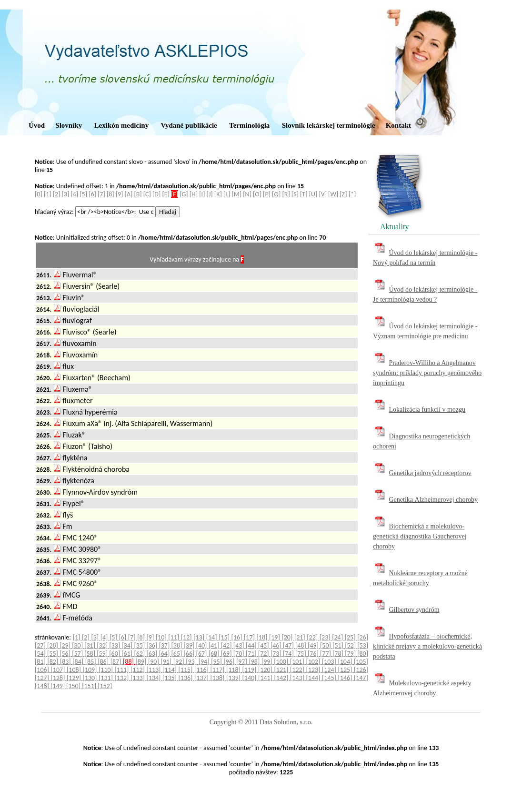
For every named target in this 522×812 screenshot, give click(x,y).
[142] (282, 678)
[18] (263, 637)
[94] (205, 662)
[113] (155, 670)
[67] (202, 654)
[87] (117, 662)
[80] (363, 654)
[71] (252, 654)
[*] (352, 194)
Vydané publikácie (189, 125)
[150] (74, 686)
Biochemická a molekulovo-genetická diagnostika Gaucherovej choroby (420, 536)
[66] (190, 654)
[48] (301, 645)
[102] (314, 662)
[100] (282, 662)
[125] (346, 670)
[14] (212, 637)
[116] (202, 670)
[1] (48, 194)
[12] (187, 637)
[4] (74, 194)
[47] (289, 645)
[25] (351, 637)
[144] (314, 678)
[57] (78, 654)
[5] (83, 194)
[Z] (343, 194)
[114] (171, 670)
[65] (178, 654)
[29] (66, 645)
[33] (115, 645)
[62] (140, 654)
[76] (314, 654)
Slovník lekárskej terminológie (329, 125)
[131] (107, 678)
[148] (43, 686)
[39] (190, 645)
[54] (41, 654)
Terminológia (249, 125)
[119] (251, 670)
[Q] (276, 194)
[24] (338, 637)
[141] (266, 678)
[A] (129, 194)
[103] (330, 662)
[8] (110, 194)
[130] (91, 678)
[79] (351, 654)
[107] (59, 670)
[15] (225, 637)
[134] (155, 678)
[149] (58, 686)
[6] (92, 194)
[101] (298, 662)
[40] (202, 645)
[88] (129, 662)
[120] (266, 670)
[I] (202, 194)
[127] (43, 678)
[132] (123, 678)
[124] (330, 670)
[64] (165, 654)
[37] (165, 645)
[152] (105, 686)
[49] (314, 645)
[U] (313, 194)
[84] (79, 662)
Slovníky (69, 125)
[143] (298, 678)
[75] (301, 654)
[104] (346, 662)
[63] (152, 654)
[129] (75, 678)
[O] (257, 194)
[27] (41, 645)
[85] (91, 662)
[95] (217, 662)
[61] (128, 654)
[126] (361, 670)
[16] (238, 637)
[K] (218, 194)
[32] (103, 645)
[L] (227, 194)
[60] (115, 654)
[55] (53, 654)
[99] (268, 662)
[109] (91, 670)
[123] (314, 670)
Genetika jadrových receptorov (430, 473)
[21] (301, 637)
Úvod (37, 125)
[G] (184, 194)
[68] (215, 654)
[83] (66, 662)
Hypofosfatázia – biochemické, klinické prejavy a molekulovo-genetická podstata (427, 646)
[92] (180, 662)
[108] (75, 670)
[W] (333, 194)
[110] (107, 670)
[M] (237, 194)
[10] (162, 637)
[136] (187, 678)
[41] (215, 645)
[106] (43, 670)
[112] (139, 670)
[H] (194, 194)
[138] (219, 678)
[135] (171, 678)
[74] (289, 654)
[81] (41, 662)
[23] (326, 637)
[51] (339, 645)
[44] (252, 645)
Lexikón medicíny (122, 125)
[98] (255, 662)
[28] (53, 645)
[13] (200, 637)
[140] (251, 678)
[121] (282, 670)
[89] (142, 662)
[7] (101, 194)
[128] (59, 678)
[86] (104, 662)
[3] (66, 194)
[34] (128, 645)
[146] (346, 678)
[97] (242, 662)
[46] (277, 645)
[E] (166, 194)
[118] (234, 670)
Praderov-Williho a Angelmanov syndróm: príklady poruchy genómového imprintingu (427, 373)
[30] (78, 645)
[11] (174, 637)
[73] (277, 654)
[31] (90, 645)
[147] (361, 678)
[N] (247, 194)
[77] (326, 654)
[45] (264, 645)
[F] (175, 194)
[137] (202, 678)
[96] (230, 662)
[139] (234, 678)
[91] (167, 662)
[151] (90, 686)
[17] (250, 637)
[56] (66, 654)
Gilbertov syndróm (414, 610)
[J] (210, 194)
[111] (123, 670)
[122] (298, 670)
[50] (326, 645)
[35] (140, 645)
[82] (53, 662)
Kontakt (398, 125)
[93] (192, 662)
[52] (351, 645)
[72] (264, 654)
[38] (178, 645)
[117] (219, 670)
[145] (330, 678)
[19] (275, 637)
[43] (240, 645)
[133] (139, 678)
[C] (147, 194)
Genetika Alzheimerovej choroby (434, 500)
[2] (57, 194)
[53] (363, 645)
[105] (361, 662)
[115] (187, 670)
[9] (120, 194)
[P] (267, 194)
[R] (286, 194)
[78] (339, 654)
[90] (154, 662)
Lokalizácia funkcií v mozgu (427, 410)
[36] (152, 645)
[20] (288, 637)
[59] (103, 654)
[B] (138, 194)
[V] (323, 194)
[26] (363, 637)
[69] (227, 654)
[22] (313, 637)
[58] (90, 654)
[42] (227, 645)
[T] (304, 194)
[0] (39, 194)
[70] (240, 654)
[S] (295, 194)
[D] (156, 194)
